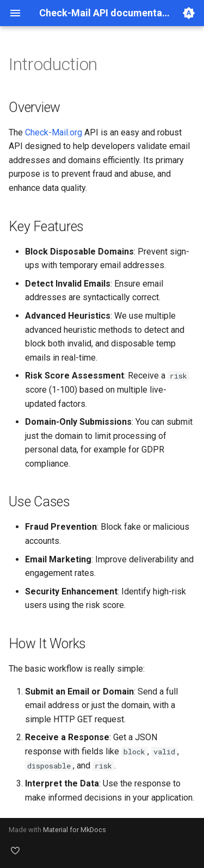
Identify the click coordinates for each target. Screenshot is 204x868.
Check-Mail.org (54, 132)
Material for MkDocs (75, 830)
